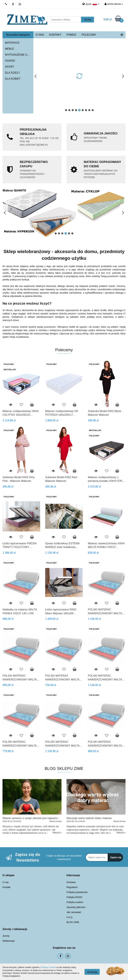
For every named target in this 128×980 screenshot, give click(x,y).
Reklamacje (9, 941)
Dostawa (71, 882)
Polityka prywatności (77, 892)
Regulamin (72, 887)
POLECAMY (89, 35)
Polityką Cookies (48, 967)
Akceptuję (92, 972)
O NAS (40, 35)
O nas (6, 882)
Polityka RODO (74, 897)
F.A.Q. (70, 917)
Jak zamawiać (74, 912)
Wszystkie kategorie (18, 35)
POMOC (71, 35)
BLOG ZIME (73, 922)
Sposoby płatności (76, 907)
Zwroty (6, 936)
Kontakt (6, 887)
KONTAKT (55, 35)
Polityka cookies (75, 902)
